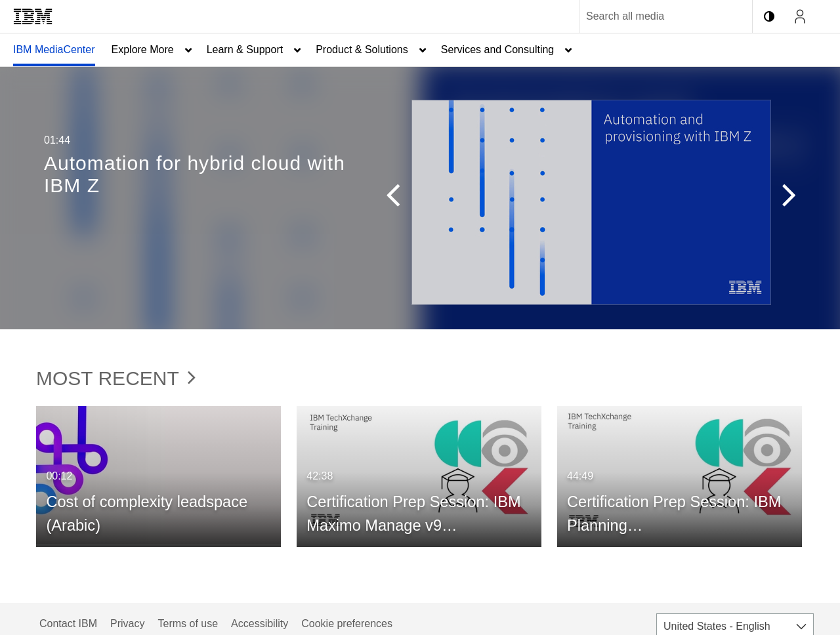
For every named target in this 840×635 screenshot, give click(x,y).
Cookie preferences (347, 624)
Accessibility (260, 624)
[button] (399, 198)
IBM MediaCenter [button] (54, 50)
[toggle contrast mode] (769, 16)
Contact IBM (68, 624)
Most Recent (116, 378)
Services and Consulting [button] (498, 50)
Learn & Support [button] (245, 50)
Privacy (127, 624)
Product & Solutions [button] (362, 50)
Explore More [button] (143, 50)
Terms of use (188, 624)
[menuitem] (54, 50)
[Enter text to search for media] (652, 16)
